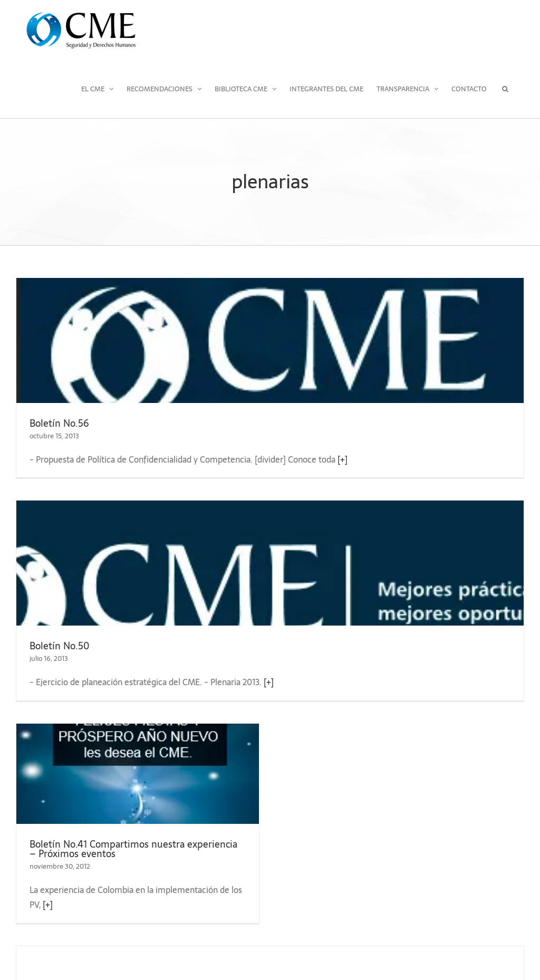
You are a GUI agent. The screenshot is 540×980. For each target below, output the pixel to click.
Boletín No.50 (59, 646)
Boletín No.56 (59, 423)
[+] (343, 459)
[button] (505, 89)
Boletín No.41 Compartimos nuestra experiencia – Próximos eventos (133, 849)
